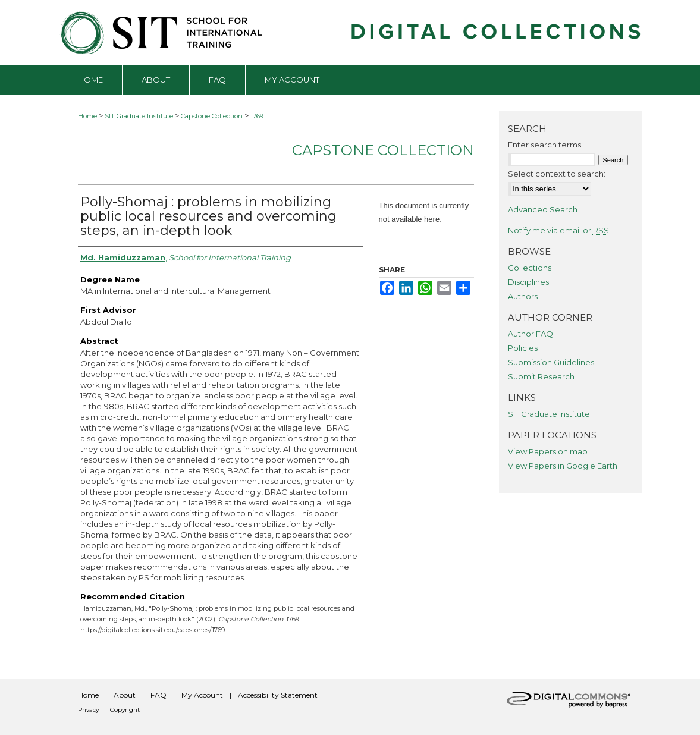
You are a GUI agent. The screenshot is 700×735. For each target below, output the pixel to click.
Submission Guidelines (551, 362)
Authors (523, 296)
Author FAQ (531, 334)
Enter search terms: (545, 145)
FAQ (158, 695)
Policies (523, 348)
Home (87, 116)
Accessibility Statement (278, 695)
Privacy (88, 710)
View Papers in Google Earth (563, 466)
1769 (257, 116)
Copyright (125, 710)
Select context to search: (557, 174)
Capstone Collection (212, 116)
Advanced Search (543, 209)
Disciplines (528, 282)
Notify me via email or (558, 230)
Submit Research (541, 376)
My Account (202, 695)
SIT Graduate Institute (139, 116)
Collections (530, 268)
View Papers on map (548, 451)
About (125, 695)
